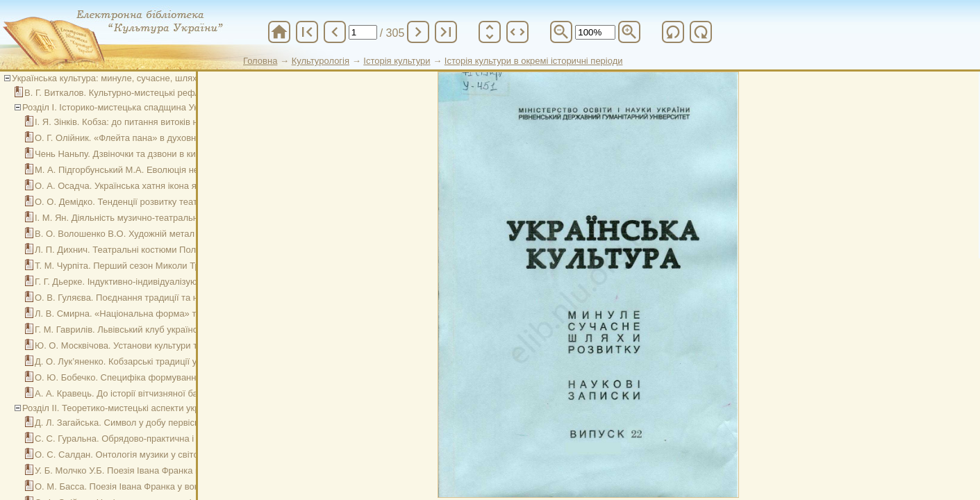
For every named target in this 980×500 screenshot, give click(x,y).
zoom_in (629, 32)
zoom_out (561, 32)
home (279, 32)
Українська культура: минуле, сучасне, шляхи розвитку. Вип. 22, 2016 (157, 78)
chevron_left (335, 32)
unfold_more (490, 32)
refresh (673, 32)
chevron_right (418, 32)
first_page (307, 32)
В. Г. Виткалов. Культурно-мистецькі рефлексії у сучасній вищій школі (170, 93)
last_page (446, 32)
